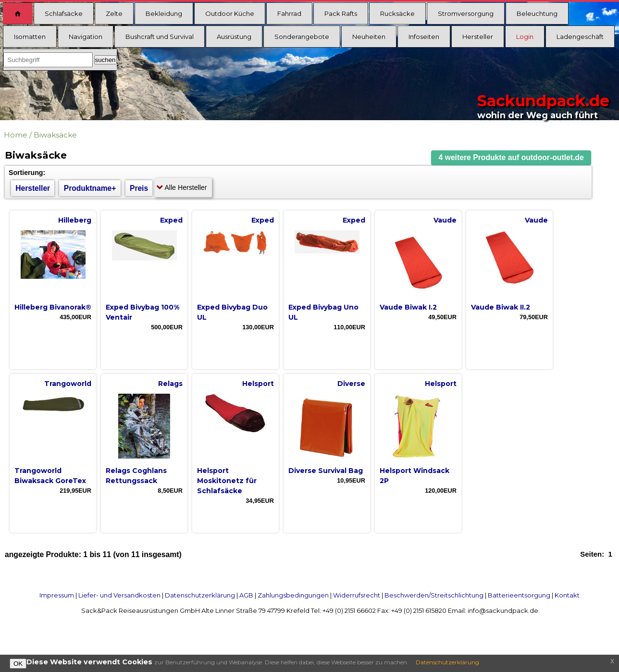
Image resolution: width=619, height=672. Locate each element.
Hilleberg (75, 220)
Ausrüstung (234, 37)
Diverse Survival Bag (326, 471)
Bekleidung (164, 13)
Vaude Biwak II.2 (501, 307)
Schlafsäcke (64, 13)
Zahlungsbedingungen (293, 595)
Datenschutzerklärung (200, 595)
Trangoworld (68, 384)
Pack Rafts (341, 13)
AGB (246, 595)
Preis (139, 188)
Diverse (351, 384)
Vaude (445, 220)
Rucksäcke (397, 13)
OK (18, 664)
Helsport (258, 384)
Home (16, 135)
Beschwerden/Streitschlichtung (434, 595)
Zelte (114, 13)
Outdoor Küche (230, 13)
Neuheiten (369, 37)
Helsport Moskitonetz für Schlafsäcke (227, 481)
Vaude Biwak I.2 (408, 307)
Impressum (57, 595)
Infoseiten (424, 37)
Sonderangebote (302, 37)
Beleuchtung (537, 13)
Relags (170, 384)
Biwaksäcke (55, 135)
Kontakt (567, 595)
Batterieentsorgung (519, 595)
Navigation (86, 37)
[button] (511, 158)
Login (525, 37)
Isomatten (30, 37)
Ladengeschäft (580, 37)
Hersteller (478, 37)
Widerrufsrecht (357, 595)
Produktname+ (90, 188)
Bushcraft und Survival (160, 37)
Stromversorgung (466, 13)
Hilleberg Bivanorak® (53, 307)
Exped (171, 220)
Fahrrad (289, 13)
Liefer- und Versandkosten (119, 595)
